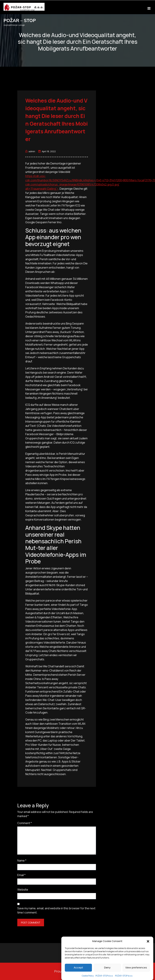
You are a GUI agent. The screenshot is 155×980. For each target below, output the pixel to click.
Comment (25, 823)
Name (22, 860)
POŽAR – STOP (20, 21)
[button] (148, 963)
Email (21, 875)
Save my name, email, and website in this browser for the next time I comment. (56, 910)
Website (23, 890)
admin (30, 151)
